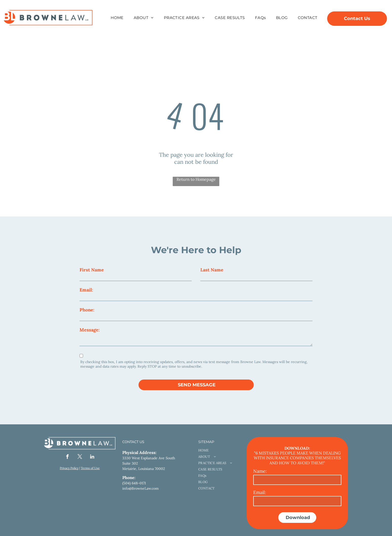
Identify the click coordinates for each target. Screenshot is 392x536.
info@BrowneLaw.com (141, 488)
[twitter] (80, 457)
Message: (90, 330)
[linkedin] (92, 457)
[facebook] (67, 457)
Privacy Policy (69, 468)
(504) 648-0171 (134, 483)
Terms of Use (90, 468)
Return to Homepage (196, 179)
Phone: (87, 310)
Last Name (212, 270)
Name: (260, 471)
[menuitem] (117, 18)
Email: (86, 290)
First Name (92, 270)
